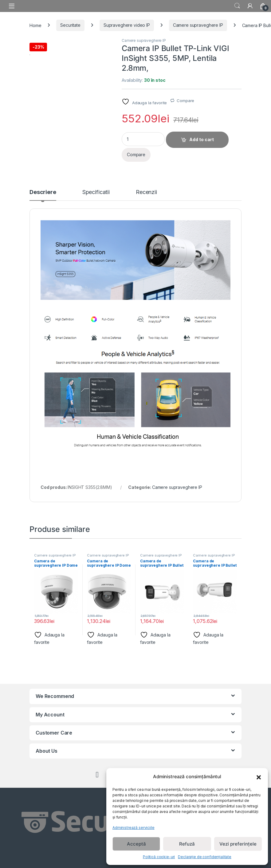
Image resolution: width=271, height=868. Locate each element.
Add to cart (202, 139)
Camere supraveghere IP (198, 25)
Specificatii (96, 192)
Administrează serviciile (134, 828)
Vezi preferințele (238, 844)
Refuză (187, 844)
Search (237, 6)
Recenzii (146, 192)
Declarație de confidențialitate (205, 857)
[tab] (43, 195)
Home (35, 25)
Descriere (43, 192)
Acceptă (136, 844)
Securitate (70, 25)
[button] (259, 777)
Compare (185, 101)
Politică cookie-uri (159, 857)
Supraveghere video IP (127, 25)
